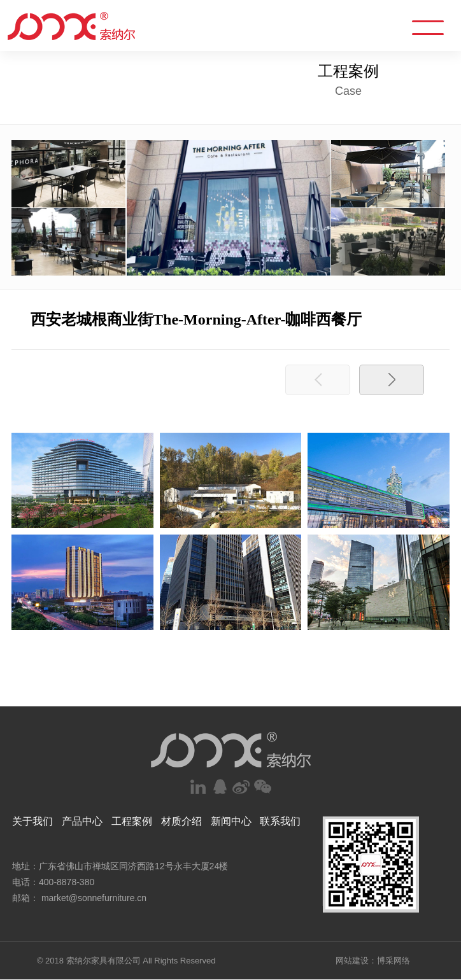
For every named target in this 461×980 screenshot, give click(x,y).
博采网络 (394, 961)
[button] (392, 380)
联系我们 (280, 821)
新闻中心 (231, 821)
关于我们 (32, 821)
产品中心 (82, 821)
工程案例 (132, 821)
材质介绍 (181, 821)
